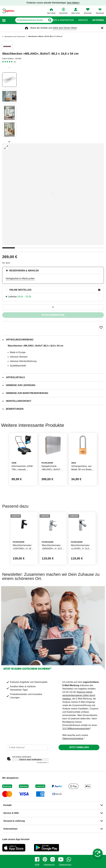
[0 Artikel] (53, 307)
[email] (27, 747)
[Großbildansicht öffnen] (53, 194)
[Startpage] (8, 11)
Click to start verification (30, 760)
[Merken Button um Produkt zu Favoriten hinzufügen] (101, 327)
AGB (37, 865)
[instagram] (53, 859)
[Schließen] (102, 28)
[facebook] (37, 859)
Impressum (49, 865)
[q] (26, 20)
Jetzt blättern (73, 3)
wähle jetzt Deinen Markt (65, 28)
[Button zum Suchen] (48, 20)
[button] (4, 20)
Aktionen (98, 20)
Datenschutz (65, 865)
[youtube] (61, 859)
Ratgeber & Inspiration (59, 20)
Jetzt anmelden (79, 747)
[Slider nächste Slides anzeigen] (9, 141)
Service (83, 20)
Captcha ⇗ (43, 763)
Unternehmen (10, 829)
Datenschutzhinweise (73, 738)
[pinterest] (45, 859)
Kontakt (7, 805)
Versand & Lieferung (14, 821)
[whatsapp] (69, 859)
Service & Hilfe (11, 813)
